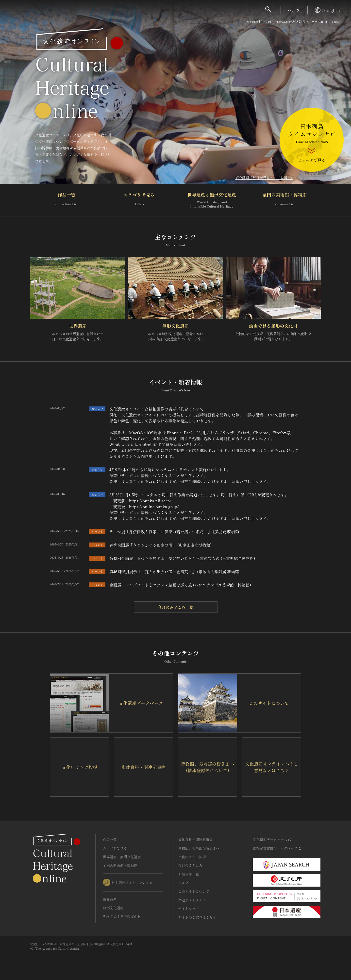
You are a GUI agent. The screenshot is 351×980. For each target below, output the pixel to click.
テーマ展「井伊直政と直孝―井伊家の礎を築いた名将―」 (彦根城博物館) (174, 532)
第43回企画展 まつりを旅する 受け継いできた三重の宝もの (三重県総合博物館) (182, 558)
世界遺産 (78, 326)
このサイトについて (194, 891)
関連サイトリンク (192, 900)
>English (327, 10)
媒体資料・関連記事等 (196, 840)
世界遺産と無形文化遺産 (212, 200)
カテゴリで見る (139, 200)
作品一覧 (67, 200)
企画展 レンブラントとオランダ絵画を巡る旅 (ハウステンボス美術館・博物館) (180, 585)
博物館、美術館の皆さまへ (199, 848)
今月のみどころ (190, 865)
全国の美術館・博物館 (284, 200)
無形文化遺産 (175, 326)
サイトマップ (189, 909)
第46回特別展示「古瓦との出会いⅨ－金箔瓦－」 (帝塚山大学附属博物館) (174, 572)
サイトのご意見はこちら (197, 917)
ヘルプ (294, 10)
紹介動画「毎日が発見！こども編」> (264, 178)
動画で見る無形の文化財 (273, 326)
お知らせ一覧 (189, 874)
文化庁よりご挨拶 (192, 857)
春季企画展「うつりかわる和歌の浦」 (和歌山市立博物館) (160, 545)
